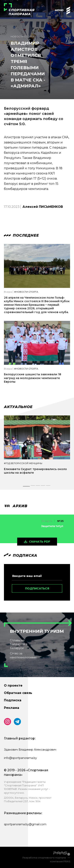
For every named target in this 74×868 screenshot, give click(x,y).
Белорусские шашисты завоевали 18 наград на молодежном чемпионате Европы (33, 378)
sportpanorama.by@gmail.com (25, 824)
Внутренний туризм (37, 631)
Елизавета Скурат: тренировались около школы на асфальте (35, 471)
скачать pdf (40, 542)
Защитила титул (52, 526)
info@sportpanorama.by (20, 758)
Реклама (12, 708)
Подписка (13, 700)
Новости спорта (23, 36)
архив (16, 506)
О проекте (13, 686)
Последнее (21, 235)
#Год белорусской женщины (23, 463)
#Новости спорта (26, 292)
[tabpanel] (37, 448)
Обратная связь (18, 693)
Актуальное (18, 407)
